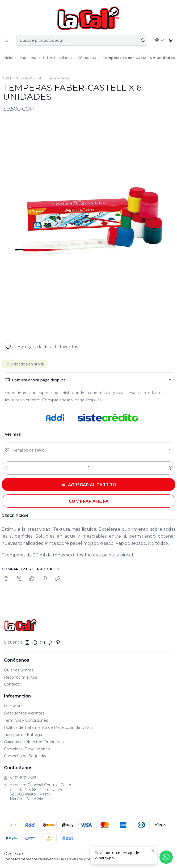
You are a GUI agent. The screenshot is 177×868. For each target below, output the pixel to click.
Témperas (87, 58)
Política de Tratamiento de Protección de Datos (48, 727)
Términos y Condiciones (26, 720)
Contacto (13, 684)
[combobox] (82, 40)
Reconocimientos (20, 677)
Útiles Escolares (57, 58)
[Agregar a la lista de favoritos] (40, 347)
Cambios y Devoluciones (27, 749)
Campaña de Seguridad (26, 756)
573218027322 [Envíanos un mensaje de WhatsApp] (20, 778)
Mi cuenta (13, 706)
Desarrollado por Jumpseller (86, 859)
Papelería (28, 58)
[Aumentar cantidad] (171, 468)
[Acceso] (160, 41)
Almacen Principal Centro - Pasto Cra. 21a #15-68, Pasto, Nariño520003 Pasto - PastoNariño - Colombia (38, 792)
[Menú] (7, 41)
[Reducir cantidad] (6, 468)
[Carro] (171, 41)
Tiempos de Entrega (23, 735)
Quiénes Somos (19, 670)
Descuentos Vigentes (24, 713)
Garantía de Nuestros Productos (34, 742)
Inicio (7, 58)
